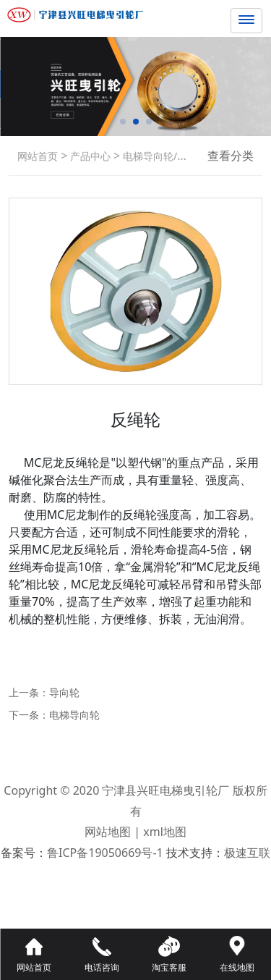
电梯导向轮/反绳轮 (164, 156)
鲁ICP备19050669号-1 (105, 853)
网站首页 (38, 156)
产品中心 (89, 156)
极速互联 (247, 853)
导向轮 (64, 692)
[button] (123, 122)
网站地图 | (114, 832)
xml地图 (165, 832)
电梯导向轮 (74, 715)
